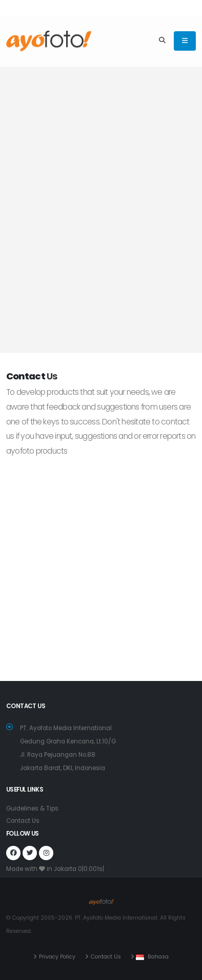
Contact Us (23, 821)
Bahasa (158, 957)
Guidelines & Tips (32, 808)
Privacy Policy (57, 957)
